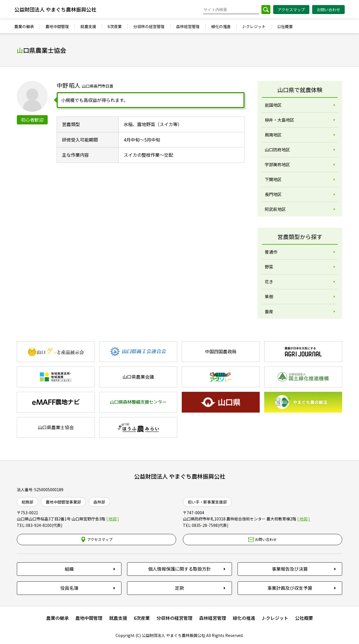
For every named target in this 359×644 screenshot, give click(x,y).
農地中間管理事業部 (63, 502)
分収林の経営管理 (174, 618)
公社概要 (304, 618)
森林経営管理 (213, 618)
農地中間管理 (89, 618)
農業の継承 (57, 618)
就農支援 (118, 618)
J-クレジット (275, 618)
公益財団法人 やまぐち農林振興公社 (180, 476)
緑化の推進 (244, 618)
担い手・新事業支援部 (207, 502)
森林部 (99, 502)
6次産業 (142, 618)
